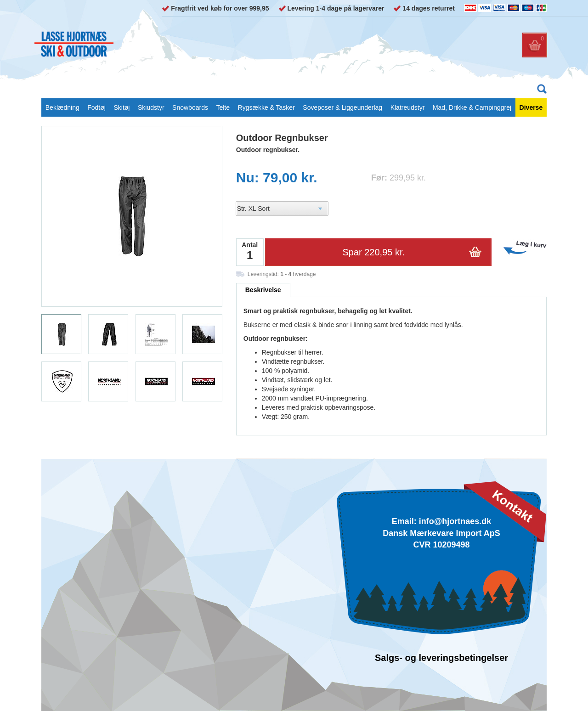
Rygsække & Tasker (266, 107)
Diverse (531, 107)
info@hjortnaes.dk (455, 521)
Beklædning (62, 107)
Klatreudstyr (408, 107)
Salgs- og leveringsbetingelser (441, 658)
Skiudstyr (151, 107)
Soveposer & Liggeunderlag (342, 107)
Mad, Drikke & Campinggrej (472, 107)
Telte (223, 107)
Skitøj (122, 107)
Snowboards (190, 107)
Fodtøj (96, 107)
